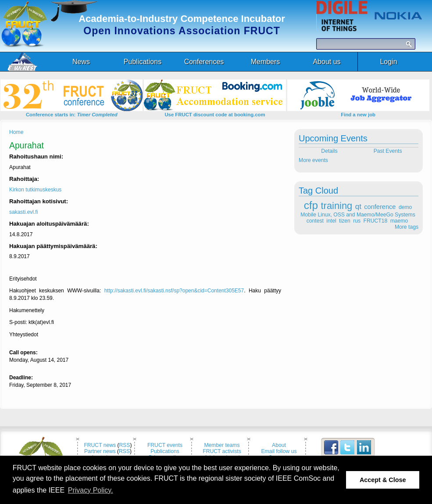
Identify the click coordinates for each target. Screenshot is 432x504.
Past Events (389, 151)
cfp (311, 205)
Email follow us (279, 451)
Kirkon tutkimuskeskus (35, 190)
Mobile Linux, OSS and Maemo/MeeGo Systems (358, 215)
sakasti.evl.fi (23, 212)
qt (358, 207)
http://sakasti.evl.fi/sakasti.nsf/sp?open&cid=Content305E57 (174, 291)
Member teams (222, 445)
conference (380, 207)
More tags (407, 227)
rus (357, 221)
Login (388, 62)
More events (313, 160)
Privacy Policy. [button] (91, 490)
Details (329, 151)
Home (16, 132)
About (279, 445)
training (337, 206)
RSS (125, 445)
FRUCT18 (376, 221)
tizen (345, 221)
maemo (399, 221)
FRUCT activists (222, 451)
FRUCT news (100, 445)
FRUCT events (165, 445)
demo (405, 207)
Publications (165, 451)
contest (315, 221)
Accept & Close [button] (383, 480)
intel (331, 221)
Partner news (100, 451)
